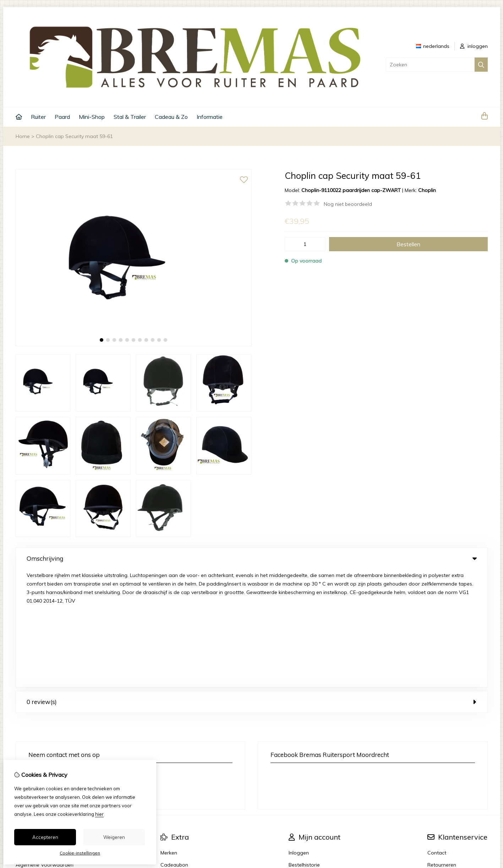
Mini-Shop (92, 117)
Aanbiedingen (177, 759)
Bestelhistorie (304, 747)
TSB (484, 803)
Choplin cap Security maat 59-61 (74, 136)
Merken (169, 735)
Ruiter (38, 117)
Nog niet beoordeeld (348, 204)
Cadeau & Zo (171, 117)
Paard (62, 117)
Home (23, 136)
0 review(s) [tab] (252, 584)
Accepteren (45, 837)
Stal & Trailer (130, 117)
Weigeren (114, 837)
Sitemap (437, 759)
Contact (437, 735)
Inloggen (299, 735)
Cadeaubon (174, 747)
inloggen (474, 46)
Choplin (427, 190)
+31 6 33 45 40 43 (76, 657)
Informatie (210, 117)
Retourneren (442, 747)
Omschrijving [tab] (252, 558)
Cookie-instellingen (80, 853)
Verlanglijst (301, 759)
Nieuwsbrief (302, 771)
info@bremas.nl (55, 667)
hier (99, 814)
